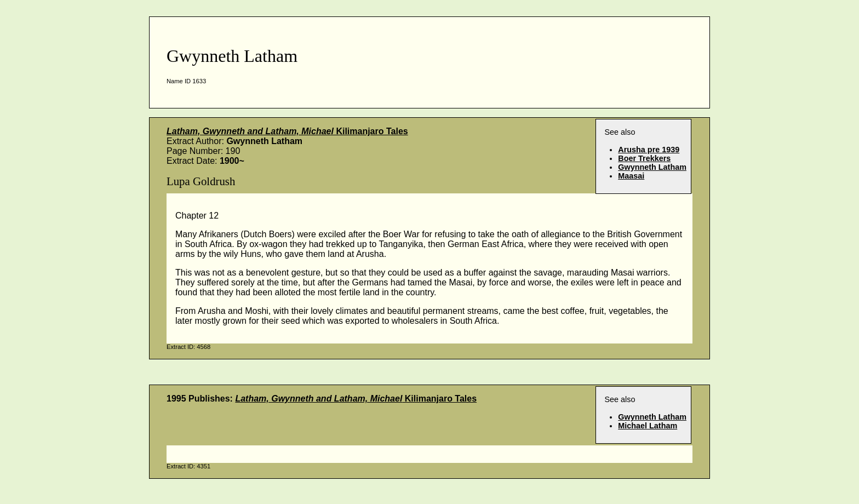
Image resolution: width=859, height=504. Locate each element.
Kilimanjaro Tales (287, 131)
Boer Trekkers (644, 158)
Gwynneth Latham (652, 167)
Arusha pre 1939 (649, 150)
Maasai (631, 176)
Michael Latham (648, 426)
